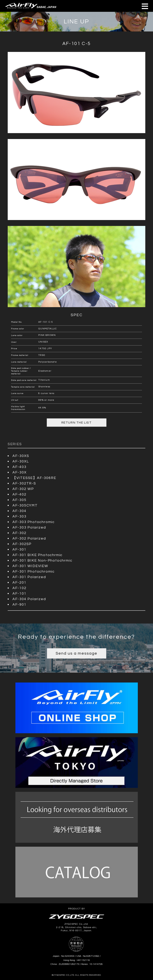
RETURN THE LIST (77, 423)
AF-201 (19, 583)
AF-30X (20, 472)
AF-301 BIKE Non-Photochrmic (42, 560)
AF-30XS (21, 456)
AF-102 (19, 588)
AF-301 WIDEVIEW (30, 566)
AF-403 (19, 467)
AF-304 (19, 511)
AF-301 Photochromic (34, 572)
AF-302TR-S (24, 483)
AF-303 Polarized (29, 527)
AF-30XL (21, 461)
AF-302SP (22, 544)
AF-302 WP (23, 489)
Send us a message (76, 653)
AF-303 (19, 516)
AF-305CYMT (25, 505)
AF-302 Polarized (29, 538)
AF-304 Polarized (29, 599)
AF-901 (19, 605)
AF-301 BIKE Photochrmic (38, 555)
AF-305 (19, 500)
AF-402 (19, 494)
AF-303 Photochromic (34, 522)
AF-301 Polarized (29, 577)
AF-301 (19, 549)
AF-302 (19, 533)
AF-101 (19, 594)
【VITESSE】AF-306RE (34, 478)
